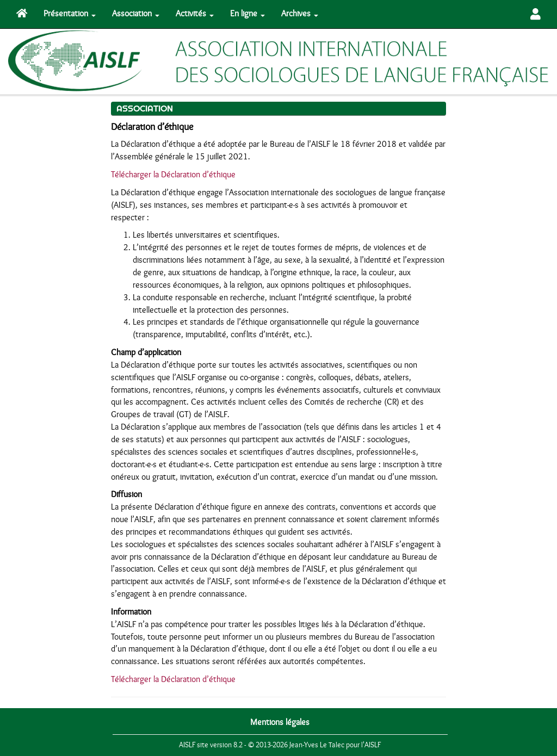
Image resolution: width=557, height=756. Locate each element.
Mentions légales (280, 722)
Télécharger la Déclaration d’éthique (173, 175)
